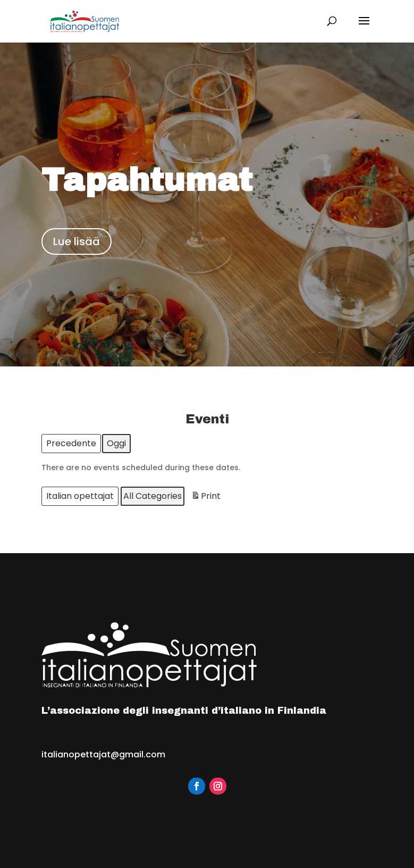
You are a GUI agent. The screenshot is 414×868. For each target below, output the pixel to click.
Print (206, 498)
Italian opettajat (80, 496)
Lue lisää (77, 241)
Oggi (116, 443)
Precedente (71, 443)
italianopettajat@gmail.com (103, 754)
